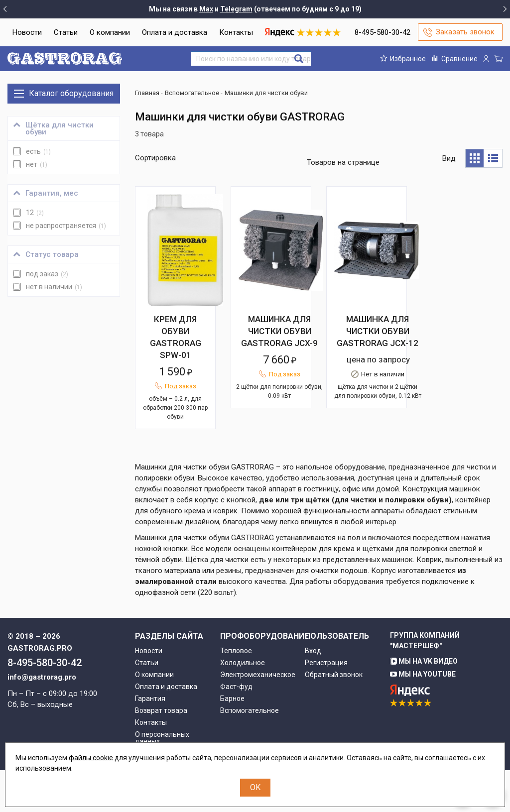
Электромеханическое (255, 716)
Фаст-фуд (236, 728)
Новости (27, 32)
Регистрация (326, 704)
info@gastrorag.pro (42, 719)
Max (206, 9)
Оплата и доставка (175, 32)
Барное (232, 740)
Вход (313, 693)
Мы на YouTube (423, 716)
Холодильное (243, 704)
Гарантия (150, 740)
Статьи (66, 32)
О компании (110, 32)
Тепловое (236, 693)
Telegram (236, 9)
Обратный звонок (334, 716)
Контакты (236, 32)
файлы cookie (91, 758)
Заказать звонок (465, 32)
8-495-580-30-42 (382, 32)
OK (255, 787)
